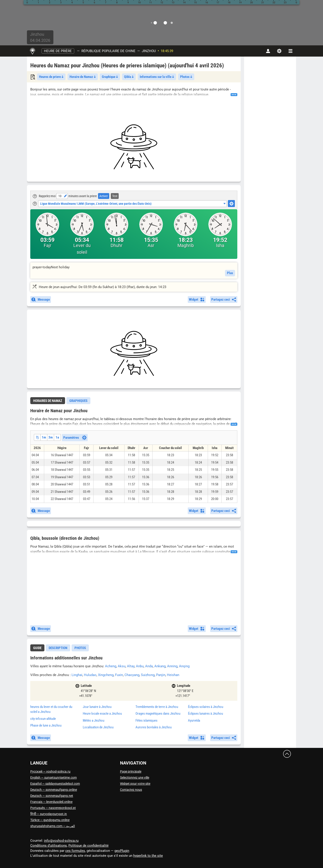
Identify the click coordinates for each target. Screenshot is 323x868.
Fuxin (119, 675)
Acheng (111, 666)
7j (37, 437)
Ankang (160, 666)
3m (51, 437)
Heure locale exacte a (102, 714)
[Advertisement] (134, 147)
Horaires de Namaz (48, 401)
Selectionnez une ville (135, 778)
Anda (149, 666)
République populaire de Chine (108, 51)
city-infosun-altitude (43, 719)
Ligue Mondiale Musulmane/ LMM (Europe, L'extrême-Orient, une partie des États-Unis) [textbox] (96, 204)
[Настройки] (231, 204)
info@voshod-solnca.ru (61, 841)
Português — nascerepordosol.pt (53, 808)
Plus (230, 273)
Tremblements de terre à (157, 707)
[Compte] (268, 51)
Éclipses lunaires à (205, 714)
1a (57, 437)
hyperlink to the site (148, 856)
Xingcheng (106, 675)
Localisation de (98, 727)
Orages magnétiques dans (158, 714)
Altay (131, 666)
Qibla (129, 77)
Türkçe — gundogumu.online (50, 820)
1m (44, 437)
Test (115, 196)
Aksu (122, 666)
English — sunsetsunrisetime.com (53, 778)
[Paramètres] (279, 51)
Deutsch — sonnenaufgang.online (54, 790)
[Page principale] (32, 51)
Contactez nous (131, 790)
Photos (186, 77)
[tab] (48, 401)
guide (37, 648)
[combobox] (132, 204)
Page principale (131, 771)
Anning (172, 666)
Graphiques (78, 401)
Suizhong (148, 675)
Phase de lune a (46, 725)
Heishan (173, 675)
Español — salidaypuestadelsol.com (55, 784)
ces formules (75, 851)
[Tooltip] (35, 196)
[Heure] (60, 196)
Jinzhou (149, 51)
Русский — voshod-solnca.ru (50, 771)
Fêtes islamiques (146, 720)
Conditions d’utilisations (49, 846)
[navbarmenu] (290, 51)
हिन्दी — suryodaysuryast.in (49, 814)
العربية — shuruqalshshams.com (53, 826)
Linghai (77, 675)
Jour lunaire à (97, 707)
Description (58, 648)
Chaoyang (132, 675)
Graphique (110, 77)
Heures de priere (51, 77)
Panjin (161, 675)
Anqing (184, 666)
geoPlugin (122, 851)
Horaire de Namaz (83, 77)
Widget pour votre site (135, 784)
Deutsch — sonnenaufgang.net (52, 796)
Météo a (94, 720)
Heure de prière (58, 51)
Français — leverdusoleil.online (51, 802)
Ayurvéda (194, 720)
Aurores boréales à (154, 727)
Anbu (140, 666)
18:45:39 (167, 51)
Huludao (90, 675)
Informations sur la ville (157, 77)
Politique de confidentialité (88, 846)
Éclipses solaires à (206, 707)
